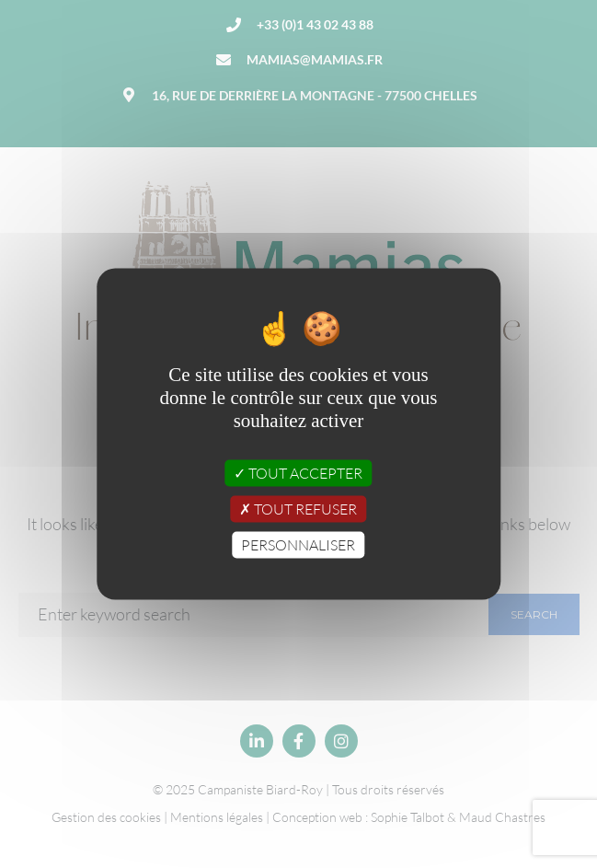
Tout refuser (298, 509)
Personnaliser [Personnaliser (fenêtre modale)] (298, 545)
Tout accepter (298, 472)
